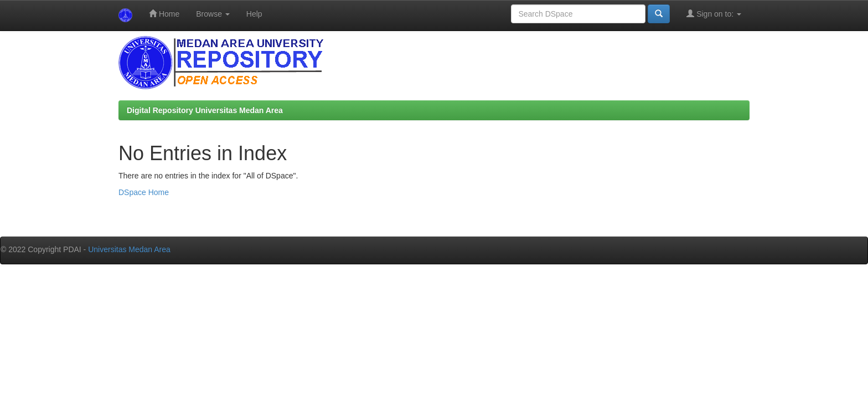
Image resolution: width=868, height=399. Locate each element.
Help (254, 14)
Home (164, 14)
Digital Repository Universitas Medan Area (205, 110)
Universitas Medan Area (129, 249)
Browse (213, 14)
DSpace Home (144, 192)
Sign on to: (714, 14)
